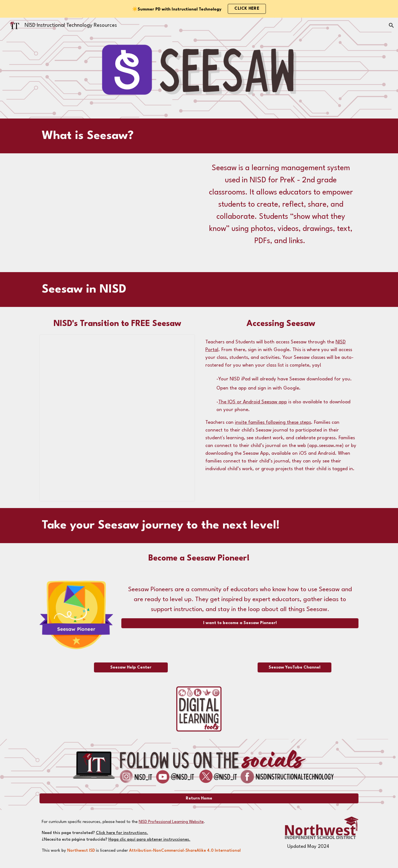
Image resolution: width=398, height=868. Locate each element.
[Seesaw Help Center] (131, 668)
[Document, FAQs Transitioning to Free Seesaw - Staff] (117, 418)
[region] (199, 9)
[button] (391, 25)
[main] (185, 136)
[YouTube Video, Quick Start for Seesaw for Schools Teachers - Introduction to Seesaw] (117, 213)
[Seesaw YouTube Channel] (294, 668)
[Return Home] (199, 799)
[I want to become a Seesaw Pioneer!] (240, 623)
